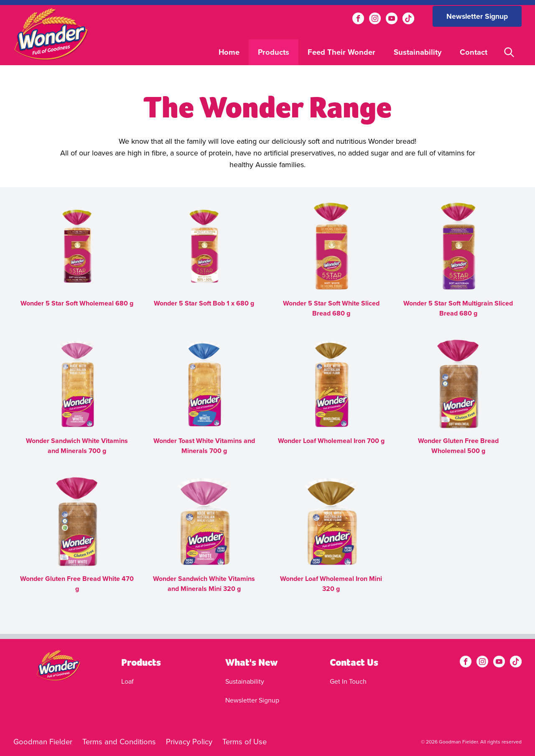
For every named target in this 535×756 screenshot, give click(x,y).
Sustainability (418, 52)
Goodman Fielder (43, 742)
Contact (474, 52)
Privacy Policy (189, 742)
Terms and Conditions (119, 742)
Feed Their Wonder (341, 52)
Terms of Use (245, 742)
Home (229, 52)
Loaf (127, 681)
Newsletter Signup (477, 16)
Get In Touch (348, 681)
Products (274, 52)
